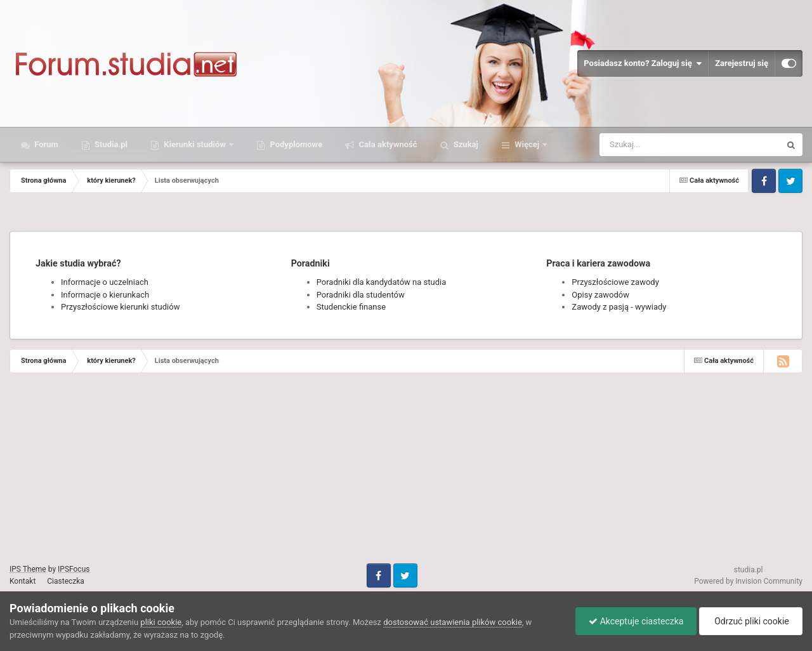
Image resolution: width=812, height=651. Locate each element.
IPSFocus (74, 569)
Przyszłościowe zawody (615, 282)
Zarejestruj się (742, 63)
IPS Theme (28, 569)
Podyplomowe (295, 144)
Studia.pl (110, 144)
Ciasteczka (66, 581)
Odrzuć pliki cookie (751, 621)
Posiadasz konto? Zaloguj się (643, 63)
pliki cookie (161, 622)
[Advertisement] (381, 475)
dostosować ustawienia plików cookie (453, 622)
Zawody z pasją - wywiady (619, 307)
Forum (45, 144)
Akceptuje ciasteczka (636, 621)
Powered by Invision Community (748, 581)
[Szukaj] (661, 145)
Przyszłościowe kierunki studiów (120, 307)
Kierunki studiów (195, 144)
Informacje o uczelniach (105, 282)
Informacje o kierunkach (105, 295)
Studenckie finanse (351, 307)
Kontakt (23, 581)
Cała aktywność (387, 144)
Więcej (527, 144)
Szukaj (465, 144)
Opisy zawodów (600, 295)
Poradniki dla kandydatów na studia (382, 282)
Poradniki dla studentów (361, 295)
